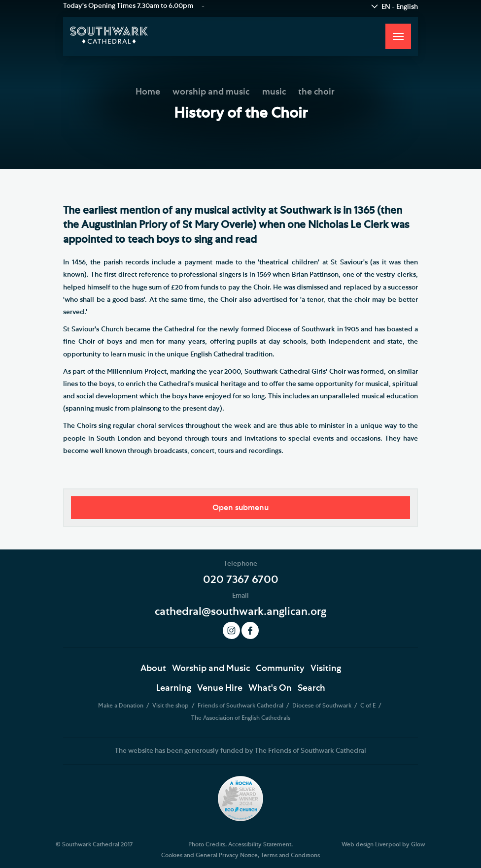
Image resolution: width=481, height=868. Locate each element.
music (274, 92)
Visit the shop (171, 706)
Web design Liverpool (371, 844)
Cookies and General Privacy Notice (209, 855)
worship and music (211, 92)
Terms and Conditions (290, 855)
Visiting (326, 669)
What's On (270, 688)
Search (311, 688)
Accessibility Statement (260, 844)
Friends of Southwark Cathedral (241, 706)
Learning (174, 688)
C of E (369, 706)
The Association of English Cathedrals (241, 718)
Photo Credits (207, 844)
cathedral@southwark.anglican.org (240, 611)
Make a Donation (121, 706)
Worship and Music (211, 669)
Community (280, 669)
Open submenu (240, 508)
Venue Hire (220, 688)
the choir (316, 92)
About (153, 669)
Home (148, 92)
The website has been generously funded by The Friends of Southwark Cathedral (240, 751)
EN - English (400, 7)
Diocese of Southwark (323, 706)
